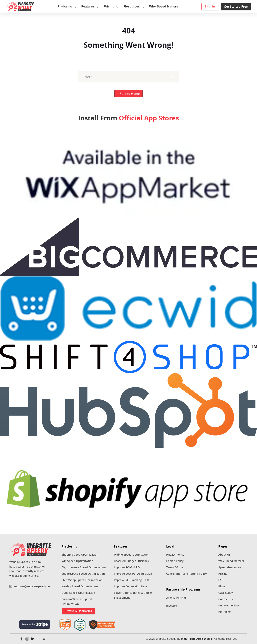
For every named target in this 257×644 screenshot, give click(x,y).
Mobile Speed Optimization (132, 555)
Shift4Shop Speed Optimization (82, 580)
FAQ (221, 580)
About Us (224, 555)
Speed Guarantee (230, 567)
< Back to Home (128, 94)
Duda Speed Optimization (78, 593)
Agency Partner (176, 598)
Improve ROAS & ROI (127, 567)
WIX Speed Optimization (78, 561)
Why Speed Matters (231, 561)
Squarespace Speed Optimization (83, 574)
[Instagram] (27, 639)
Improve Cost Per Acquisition (133, 574)
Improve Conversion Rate (131, 586)
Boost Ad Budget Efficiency (131, 561)
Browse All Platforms (78, 611)
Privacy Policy (175, 555)
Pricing (223, 574)
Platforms (225, 612)
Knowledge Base (229, 605)
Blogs (222, 586)
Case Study (226, 593)
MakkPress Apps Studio (197, 639)
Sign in (207, 6)
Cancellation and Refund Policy (187, 574)
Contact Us (226, 599)
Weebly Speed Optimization (80, 586)
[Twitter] (44, 639)
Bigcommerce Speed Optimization (84, 567)
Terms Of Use (175, 567)
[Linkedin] (33, 639)
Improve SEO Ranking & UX (131, 580)
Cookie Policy (175, 561)
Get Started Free (233, 7)
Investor (172, 606)
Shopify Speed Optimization (80, 555)
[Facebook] (21, 639)
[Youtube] (38, 639)
